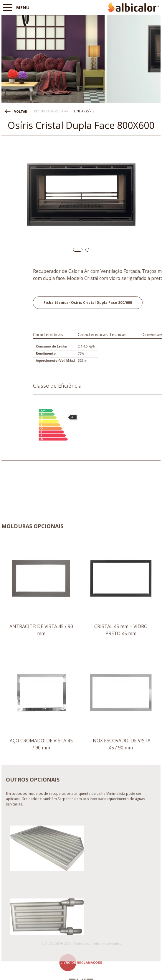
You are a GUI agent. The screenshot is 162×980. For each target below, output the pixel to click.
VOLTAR (21, 112)
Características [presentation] (89, 334)
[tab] (89, 333)
